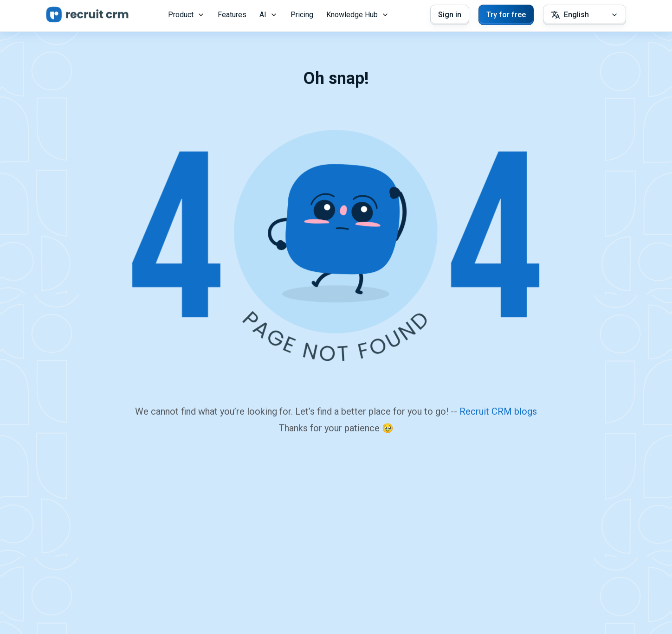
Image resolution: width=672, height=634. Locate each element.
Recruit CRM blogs (498, 411)
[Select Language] (585, 15)
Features (232, 15)
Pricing (302, 15)
